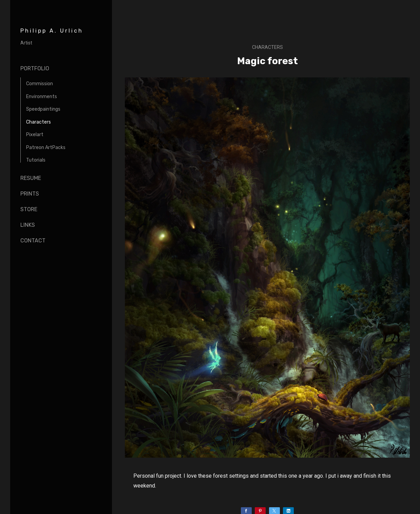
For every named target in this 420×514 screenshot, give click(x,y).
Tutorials (36, 160)
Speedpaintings (43, 109)
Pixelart (35, 135)
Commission (40, 84)
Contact (33, 241)
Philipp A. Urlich (52, 31)
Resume (31, 178)
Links (28, 225)
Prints (30, 194)
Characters (39, 122)
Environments (42, 97)
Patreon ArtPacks (46, 148)
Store (29, 209)
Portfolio (35, 68)
